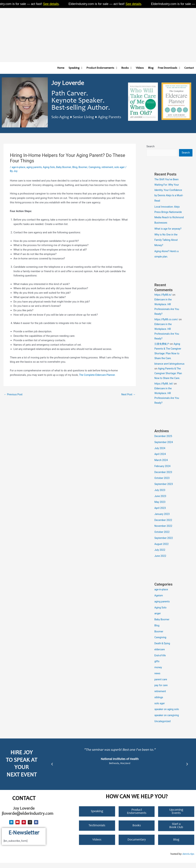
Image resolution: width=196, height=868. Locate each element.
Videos (140, 68)
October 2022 (162, 537)
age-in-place (19, 167)
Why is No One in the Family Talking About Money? (167, 240)
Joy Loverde (68, 84)
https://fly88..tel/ (164, 389)
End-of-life (160, 661)
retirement (112, 167)
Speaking (75, 68)
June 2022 (161, 561)
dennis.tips (188, 859)
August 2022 (162, 549)
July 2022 (160, 555)
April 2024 (160, 459)
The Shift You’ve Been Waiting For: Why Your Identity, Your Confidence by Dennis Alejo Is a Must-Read (169, 190)
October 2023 (162, 483)
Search (150, 146)
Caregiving (98, 167)
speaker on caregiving (167, 720)
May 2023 (160, 507)
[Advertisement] (98, 34)
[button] (52, 769)
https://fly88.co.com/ (167, 320)
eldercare (160, 655)
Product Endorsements (102, 68)
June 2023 (161, 501)
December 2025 (164, 441)
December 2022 (164, 525)
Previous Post (14, 394)
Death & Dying (163, 649)
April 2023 (160, 513)
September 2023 (164, 489)
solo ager (160, 708)
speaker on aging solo (167, 714)
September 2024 (164, 447)
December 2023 (164, 477)
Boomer (86, 167)
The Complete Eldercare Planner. (98, 375)
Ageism (159, 601)
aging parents (35, 167)
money (158, 672)
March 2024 (161, 465)
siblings (159, 702)
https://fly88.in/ (164, 295)
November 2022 (164, 531)
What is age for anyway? (169, 229)
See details (55, 4)
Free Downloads (169, 68)
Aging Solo (51, 167)
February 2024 (163, 471)
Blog (151, 68)
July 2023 (160, 495)
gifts (157, 666)
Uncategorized (163, 726)
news (157, 679)
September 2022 (164, 543)
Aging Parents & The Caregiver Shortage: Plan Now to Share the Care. (169, 378)
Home (61, 68)
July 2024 (160, 453)
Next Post (128, 394)
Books (126, 68)
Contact (189, 68)
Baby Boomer (66, 167)
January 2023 (162, 519)
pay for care (161, 690)
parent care (161, 685)
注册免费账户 (162, 344)
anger (158, 619)
